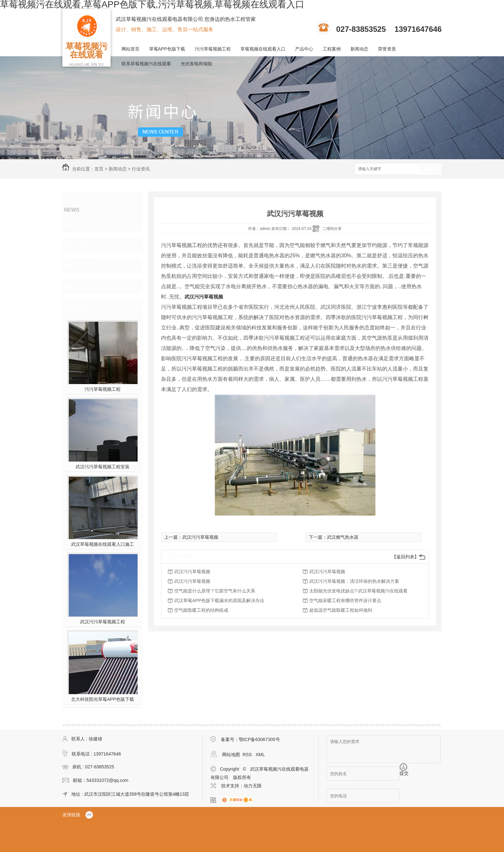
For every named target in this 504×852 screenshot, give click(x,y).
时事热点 (84, 224)
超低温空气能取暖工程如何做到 (341, 610)
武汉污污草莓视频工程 (103, 622)
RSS (248, 755)
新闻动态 (359, 49)
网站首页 (130, 49)
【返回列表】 (405, 557)
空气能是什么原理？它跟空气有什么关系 (215, 591)
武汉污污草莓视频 (204, 297)
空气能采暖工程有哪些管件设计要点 (345, 600)
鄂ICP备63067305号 (259, 739)
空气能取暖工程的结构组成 (201, 610)
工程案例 (332, 49)
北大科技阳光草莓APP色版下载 (103, 699)
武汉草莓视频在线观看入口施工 (103, 544)
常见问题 (84, 266)
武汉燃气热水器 (343, 537)
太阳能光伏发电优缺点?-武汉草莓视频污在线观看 (358, 591)
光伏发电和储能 (196, 64)
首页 (99, 169)
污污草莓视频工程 (213, 49)
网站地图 (231, 755)
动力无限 (253, 786)
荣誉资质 (387, 49)
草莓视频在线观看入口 (263, 49)
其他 (78, 286)
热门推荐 (84, 307)
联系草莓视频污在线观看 (146, 64)
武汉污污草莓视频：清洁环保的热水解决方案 (354, 581)
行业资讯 (141, 169)
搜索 (430, 169)
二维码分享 (332, 229)
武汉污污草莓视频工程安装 (103, 467)
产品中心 (304, 49)
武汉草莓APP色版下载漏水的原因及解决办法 (219, 600)
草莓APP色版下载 (167, 49)
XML (260, 755)
